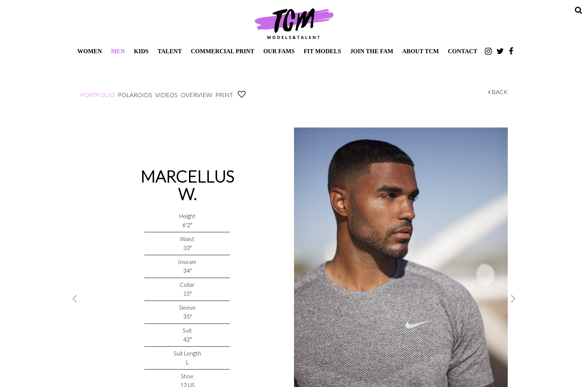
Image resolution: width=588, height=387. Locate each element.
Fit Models (322, 51)
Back (498, 92)
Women (90, 51)
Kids (141, 51)
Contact (463, 51)
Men (118, 51)
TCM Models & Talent (294, 23)
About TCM (421, 51)
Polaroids (135, 95)
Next (513, 298)
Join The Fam (372, 51)
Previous (75, 298)
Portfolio (97, 95)
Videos (166, 95)
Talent (170, 51)
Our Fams (279, 51)
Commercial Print (223, 51)
